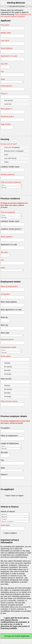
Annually (7, 374)
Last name (5, 41)
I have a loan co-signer (13, 496)
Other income (6, 379)
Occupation (5, 294)
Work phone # (6, 109)
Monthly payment (8, 174)
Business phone (7, 339)
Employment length (8, 347)
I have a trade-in (9, 533)
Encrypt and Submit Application (16, 636)
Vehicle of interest (8, 511)
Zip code (4, 64)
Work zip (4, 317)
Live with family (9, 158)
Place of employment (9, 286)
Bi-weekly (7, 367)
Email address (6, 86)
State (3, 79)
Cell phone (8, 100)
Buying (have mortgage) (13, 151)
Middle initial (6, 33)
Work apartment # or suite (11, 310)
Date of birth (6, 124)
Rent (5, 155)
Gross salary (6, 356)
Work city (4, 325)
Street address (7, 48)
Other (6, 162)
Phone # (4, 94)
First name (5, 25)
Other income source (9, 401)
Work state (5, 333)
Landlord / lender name (10, 167)
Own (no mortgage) (11, 147)
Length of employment (10, 443)
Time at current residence (11, 182)
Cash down (5, 525)
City (2, 71)
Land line (7, 104)
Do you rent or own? (9, 144)
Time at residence (8, 212)
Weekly (6, 363)
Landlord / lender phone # (11, 229)
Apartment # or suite (9, 56)
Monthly (7, 370)
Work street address (9, 302)
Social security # (7, 116)
